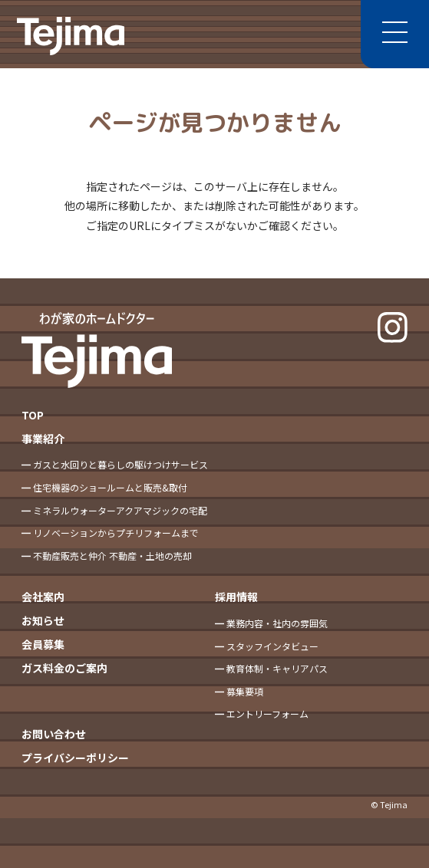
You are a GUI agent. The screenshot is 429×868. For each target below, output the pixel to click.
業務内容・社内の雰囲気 (277, 623)
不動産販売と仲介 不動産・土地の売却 (112, 556)
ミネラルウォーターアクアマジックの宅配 (120, 510)
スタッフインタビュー (272, 646)
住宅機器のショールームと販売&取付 (110, 487)
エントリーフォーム (267, 713)
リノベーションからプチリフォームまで (116, 533)
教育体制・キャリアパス (277, 668)
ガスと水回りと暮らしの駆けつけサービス (120, 464)
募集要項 (245, 691)
